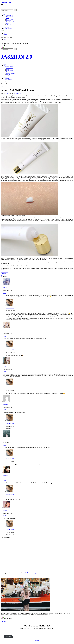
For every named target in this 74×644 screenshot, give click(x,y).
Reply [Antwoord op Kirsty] (5, 372)
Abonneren (8, 637)
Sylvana (5, 331)
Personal (5, 26)
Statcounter (3, 621)
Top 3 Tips (9, 24)
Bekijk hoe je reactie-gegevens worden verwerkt (37, 573)
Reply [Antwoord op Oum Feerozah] (5, 445)
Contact (5, 35)
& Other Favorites (8, 28)
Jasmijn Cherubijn (10, 308)
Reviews (8, 23)
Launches (9, 21)
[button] (29, 120)
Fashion (5, 13)
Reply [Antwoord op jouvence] (5, 516)
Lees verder (37, 640)
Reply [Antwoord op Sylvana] (5, 336)
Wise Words (6, 27)
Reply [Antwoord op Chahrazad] (5, 410)
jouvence (5, 511)
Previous (3, 274)
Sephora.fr (3, 269)
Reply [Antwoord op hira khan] (5, 480)
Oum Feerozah (7, 440)
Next (3, 275)
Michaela (5, 288)
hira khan (5, 475)
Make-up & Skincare (8, 15)
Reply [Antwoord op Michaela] (5, 293)
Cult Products (10, 17)
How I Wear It (10, 19)
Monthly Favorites (11, 22)
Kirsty (5, 366)
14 (7, 93)
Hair (4, 14)
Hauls (8, 18)
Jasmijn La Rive (17, 93)
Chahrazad (6, 404)
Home (5, 33)
